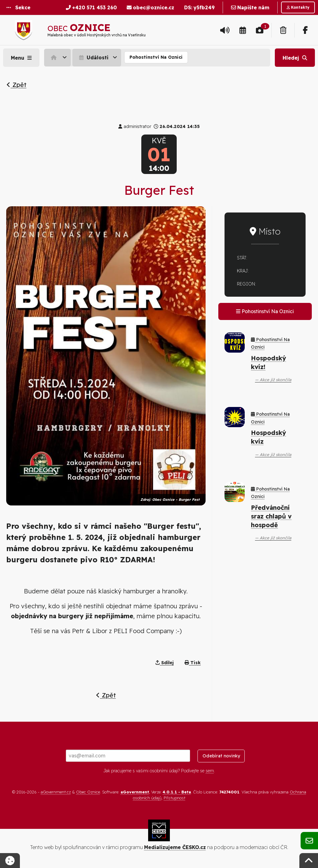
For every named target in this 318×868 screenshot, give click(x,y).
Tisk (193, 663)
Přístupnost (175, 798)
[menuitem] (58, 57)
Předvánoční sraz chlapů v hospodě (271, 516)
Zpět (16, 85)
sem (210, 771)
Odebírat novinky (221, 756)
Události (93, 57)
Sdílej (165, 663)
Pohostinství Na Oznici (156, 57)
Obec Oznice (88, 792)
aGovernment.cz (56, 792)
